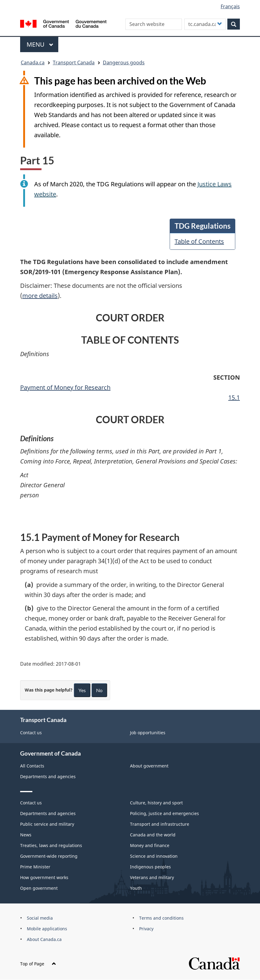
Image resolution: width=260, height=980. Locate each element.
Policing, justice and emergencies (164, 813)
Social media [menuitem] (40, 918)
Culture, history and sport (156, 803)
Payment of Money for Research (65, 387)
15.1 (234, 397)
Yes (82, 690)
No (99, 690)
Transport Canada (74, 63)
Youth (136, 888)
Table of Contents (199, 241)
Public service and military (47, 824)
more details (40, 296)
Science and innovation (154, 856)
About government (149, 766)
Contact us (31, 733)
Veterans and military (152, 877)
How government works (44, 877)
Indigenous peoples (150, 867)
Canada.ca (33, 63)
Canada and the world (153, 835)
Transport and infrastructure (160, 824)
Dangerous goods (124, 63)
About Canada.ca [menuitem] (44, 939)
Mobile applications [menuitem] (47, 929)
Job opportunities (148, 733)
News (26, 835)
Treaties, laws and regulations (51, 845)
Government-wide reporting (49, 856)
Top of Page (38, 964)
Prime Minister (35, 867)
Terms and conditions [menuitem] (161, 918)
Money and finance (150, 845)
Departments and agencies (48, 776)
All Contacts (32, 766)
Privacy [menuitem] (146, 929)
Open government (39, 888)
